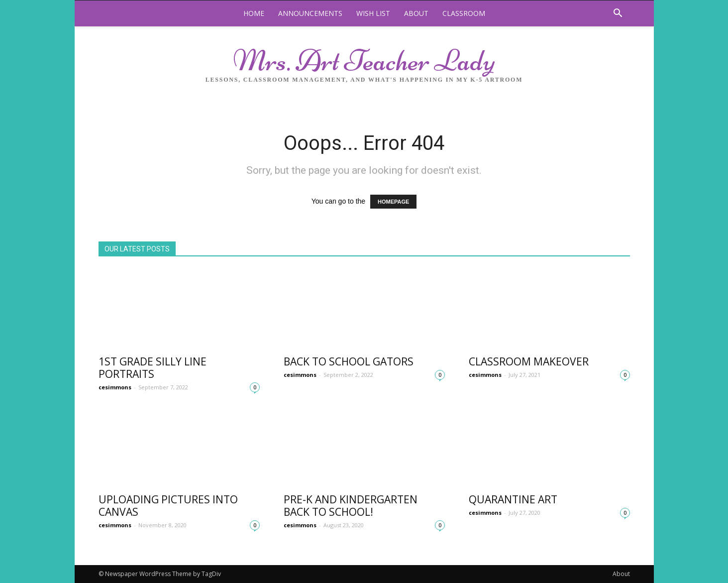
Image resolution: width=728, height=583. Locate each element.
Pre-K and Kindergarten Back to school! (351, 506)
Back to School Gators (349, 361)
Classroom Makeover (529, 361)
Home (254, 13)
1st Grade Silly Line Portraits (153, 368)
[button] (618, 14)
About (416, 13)
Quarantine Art (513, 499)
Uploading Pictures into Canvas (168, 506)
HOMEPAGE (393, 202)
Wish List (373, 13)
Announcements (310, 13)
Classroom (464, 13)
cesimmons (115, 387)
